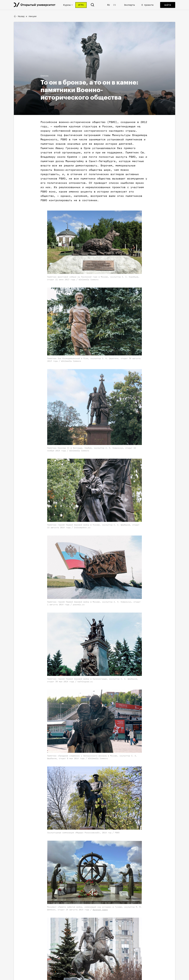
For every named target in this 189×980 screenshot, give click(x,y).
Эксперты (129, 5)
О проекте (147, 5)
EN (114, 5)
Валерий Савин (100, 910)
